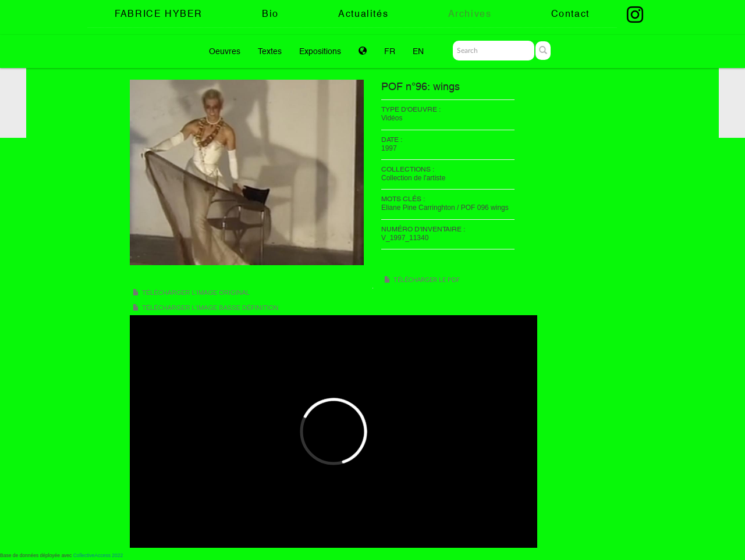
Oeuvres (225, 51)
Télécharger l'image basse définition (210, 308)
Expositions (320, 51)
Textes (270, 51)
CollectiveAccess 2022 (98, 555)
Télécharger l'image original (196, 293)
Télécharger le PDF (427, 280)
